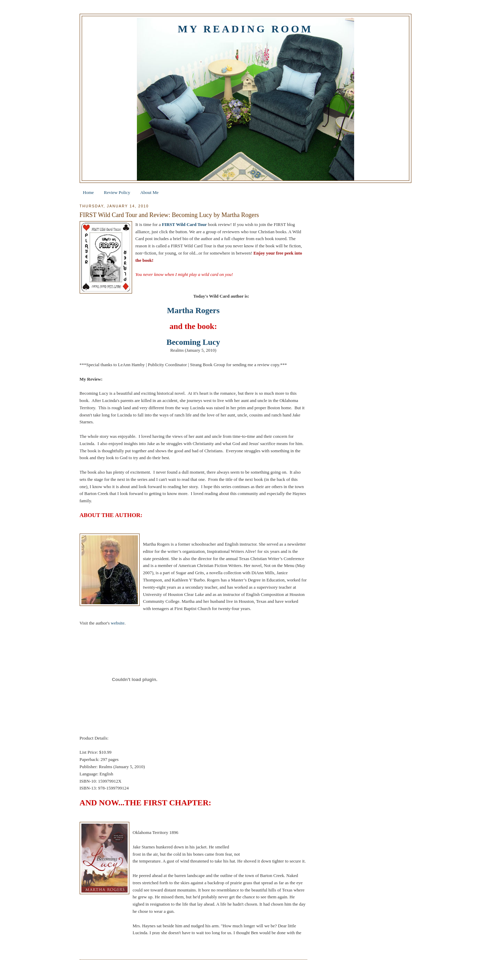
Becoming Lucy (193, 342)
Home (88, 192)
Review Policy (117, 192)
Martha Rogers (193, 310)
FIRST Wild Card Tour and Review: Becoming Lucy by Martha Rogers (169, 215)
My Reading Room (245, 29)
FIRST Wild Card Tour (184, 224)
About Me (149, 192)
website (118, 623)
